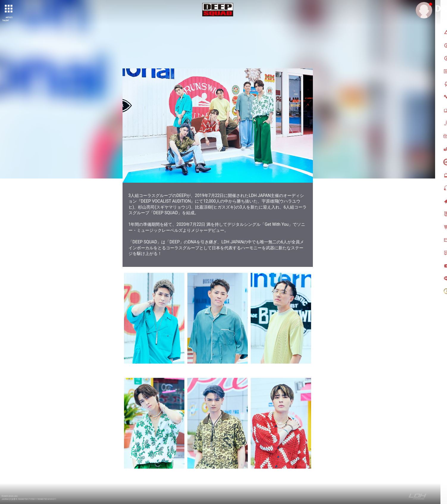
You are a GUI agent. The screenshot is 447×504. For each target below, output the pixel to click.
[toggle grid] (9, 9)
